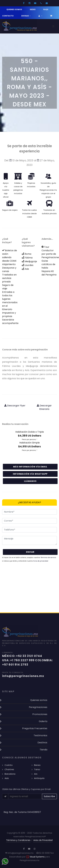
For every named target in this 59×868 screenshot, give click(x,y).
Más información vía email (30, 467)
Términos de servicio (48, 558)
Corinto (9, 765)
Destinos (42, 743)
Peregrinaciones (38, 707)
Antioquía (39, 778)
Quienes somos (14, 9)
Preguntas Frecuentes (35, 728)
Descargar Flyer (15, 406)
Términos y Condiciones (18, 840)
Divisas (26, 16)
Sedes (33, 9)
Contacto (8, 16)
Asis (7, 778)
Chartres (9, 769)
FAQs (46, 9)
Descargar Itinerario (44, 407)
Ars (36, 774)
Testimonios (40, 735)
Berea (37, 765)
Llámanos (30, 481)
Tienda (43, 750)
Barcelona (10, 774)
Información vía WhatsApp (30, 474)
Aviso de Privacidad (43, 840)
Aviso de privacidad (41, 561)
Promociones (40, 714)
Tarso (37, 769)
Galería (43, 721)
